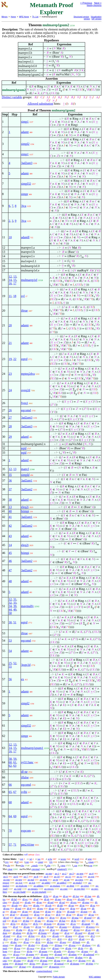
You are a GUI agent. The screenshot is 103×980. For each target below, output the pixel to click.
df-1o (30, 930)
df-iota (50, 921)
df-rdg (19, 930)
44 (10, 610)
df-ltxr (31, 936)
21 (10, 343)
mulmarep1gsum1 (32, 748)
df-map (64, 930)
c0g (49, 865)
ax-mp (49, 873)
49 (15, 610)
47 (10, 570)
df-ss (93, 905)
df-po (37, 915)
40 (10, 511)
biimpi (25, 511)
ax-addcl (46, 883)
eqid (24, 448)
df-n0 (82, 939)
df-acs (16, 954)
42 (10, 526)
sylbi (24, 792)
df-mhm (73, 954)
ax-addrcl (62, 883)
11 (10, 296)
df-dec (14, 942)
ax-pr (56, 880)
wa (39, 859)
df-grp (6, 958)
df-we (80, 915)
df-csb (48, 905)
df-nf (36, 899)
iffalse (25, 777)
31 (15, 599)
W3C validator (95, 977)
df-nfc (28, 902)
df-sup (56, 933)
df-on (14, 921)
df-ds (81, 948)
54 (10, 651)
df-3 (5, 939)
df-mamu (8, 967)
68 (10, 802)
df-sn (51, 909)
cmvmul (36, 869)
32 (10, 603)
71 (15, 845)
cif (17, 862)
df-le (44, 936)
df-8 (59, 939)
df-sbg (36, 958)
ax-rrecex (49, 889)
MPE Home (24, 17)
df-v (26, 905)
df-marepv (54, 967)
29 (10, 437)
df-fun (62, 921)
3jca (24, 206)
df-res (63, 918)
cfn (8, 865)
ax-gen (80, 873)
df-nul (18, 909)
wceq (63, 859)
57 (10, 845)
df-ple (68, 948)
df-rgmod (59, 964)
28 (10, 426)
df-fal (14, 899)
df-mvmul (37, 967)
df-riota (61, 924)
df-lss (32, 964)
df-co (29, 918)
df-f (84, 921)
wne (90, 859)
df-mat (23, 967)
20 (10, 325)
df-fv (36, 924)
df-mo (58, 899)
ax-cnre (64, 889)
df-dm (41, 918)
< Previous (86, 3)
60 (10, 762)
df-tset (56, 948)
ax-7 (26, 877)
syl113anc (27, 762)
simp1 (25, 122)
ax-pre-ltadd (19, 892)
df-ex (25, 899)
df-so (48, 915)
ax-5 (5, 877)
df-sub (56, 936)
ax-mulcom (21, 886)
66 (10, 785)
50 (10, 613)
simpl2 (25, 144)
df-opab (71, 912)
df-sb (47, 899)
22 (15, 359)
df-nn (81, 936)
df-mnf (7, 936)
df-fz (38, 942)
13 (15, 276)
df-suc (38, 921)
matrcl (25, 469)
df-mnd (58, 954)
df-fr (58, 915)
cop (27, 862)
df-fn (73, 921)
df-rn (52, 918)
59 (15, 759)
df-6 (38, 939)
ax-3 (71, 873)
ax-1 (57, 873)
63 (15, 766)
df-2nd (50, 927)
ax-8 (36, 877)
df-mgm (30, 954)
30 (10, 622)
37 (10, 489)
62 (10, 766)
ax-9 (46, 877)
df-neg (69, 936)
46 (10, 561)
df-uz (26, 942)
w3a (50, 859)
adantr (25, 132)
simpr (25, 194)
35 (10, 475)
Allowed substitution (40, 104)
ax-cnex (79, 880)
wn (22, 859)
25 (10, 663)
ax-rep (6, 880)
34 (10, 606)
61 (15, 762)
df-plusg (86, 945)
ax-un (67, 880)
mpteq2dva (28, 374)
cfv (51, 862)
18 (15, 296)
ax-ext (91, 877)
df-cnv (18, 918)
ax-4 (91, 873)
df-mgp (44, 961)
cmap (91, 862)
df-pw (40, 909)
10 (10, 237)
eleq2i (25, 507)
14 (10, 280)
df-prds (58, 951)
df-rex (73, 902)
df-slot (31, 945)
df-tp (73, 909)
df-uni (13, 912)
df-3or (76, 896)
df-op (83, 909)
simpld (25, 475)
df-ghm (79, 958)
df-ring (82, 961)
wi (31, 859)
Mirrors (5, 17)
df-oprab (86, 924)
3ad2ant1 (27, 481)
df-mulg (50, 958)
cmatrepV (62, 869)
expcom (26, 831)
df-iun (36, 912)
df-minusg (21, 958)
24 (10, 390)
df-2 (93, 936)
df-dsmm (75, 964)
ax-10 (57, 877)
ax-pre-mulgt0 (39, 892)
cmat (10, 869)
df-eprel (24, 915)
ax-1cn (19, 883)
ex (23, 679)
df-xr (19, 936)
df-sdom (17, 933)
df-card (79, 933)
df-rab (15, 905)
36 (10, 481)
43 (10, 536)
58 (10, 759)
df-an (56, 896)
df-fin (30, 933)
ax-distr (70, 886)
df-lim (26, 921)
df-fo (13, 924)
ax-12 (79, 877)
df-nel (51, 902)
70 (10, 831)
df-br (59, 912)
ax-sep (19, 880)
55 (10, 667)
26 (10, 410)
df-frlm (89, 964)
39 (15, 606)
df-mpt (84, 912)
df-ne (24, 772)
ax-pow (43, 880)
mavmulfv (27, 606)
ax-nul (31, 880)
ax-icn (32, 883)
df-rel (6, 918)
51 (15, 622)
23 (10, 374)
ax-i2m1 (85, 886)
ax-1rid (18, 889)
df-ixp (77, 930)
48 (10, 581)
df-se (69, 915)
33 (15, 603)
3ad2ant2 (27, 489)
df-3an (88, 896)
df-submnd (89, 954)
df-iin (48, 912)
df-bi (46, 896)
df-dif (60, 905)
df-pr (62, 909)
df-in (82, 905)
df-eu (69, 899)
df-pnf (91, 933)
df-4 (16, 939)
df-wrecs (90, 927)
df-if (29, 909)
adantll (25, 237)
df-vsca (30, 948)
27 (10, 418)
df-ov (73, 924)
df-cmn (17, 961)
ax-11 (68, 877)
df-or (65, 896)
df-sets (18, 945)
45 (10, 553)
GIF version (96, 19)
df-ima (75, 918)
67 (15, 792)
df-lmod (19, 964)
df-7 (49, 939)
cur (76, 865)
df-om (27, 927)
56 (10, 679)
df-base (58, 945)
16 (10, 283)
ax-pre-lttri (79, 889)
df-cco (17, 951)
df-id (12, 915)
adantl (25, 437)
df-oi (67, 933)
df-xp (91, 915)
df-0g (30, 951)
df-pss (6, 909)
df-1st (38, 927)
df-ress (72, 945)
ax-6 (16, 877)
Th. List (35, 17)
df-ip (43, 948)
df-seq (63, 942)
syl (23, 296)
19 (10, 359)
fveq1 (25, 403)
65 (10, 792)
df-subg (65, 958)
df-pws (71, 951)
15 (15, 280)
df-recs (7, 930)
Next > (98, 3)
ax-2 (64, 873)
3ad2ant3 (27, 163)
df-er (52, 930)
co (77, 862)
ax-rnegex (33, 889)
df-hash (76, 942)
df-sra (45, 964)
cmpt (40, 862)
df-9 (70, 939)
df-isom (48, 924)
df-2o (42, 930)
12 (10, 276)
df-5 (27, 939)
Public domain (59, 977)
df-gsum (43, 951)
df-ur (69, 961)
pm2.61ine (28, 845)
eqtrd (24, 359)
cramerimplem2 (44, 971)
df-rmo (86, 902)
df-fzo (50, 942)
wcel (77, 859)
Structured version (81, 17)
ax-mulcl (77, 883)
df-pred (88, 918)
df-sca (17, 948)
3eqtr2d (26, 665)
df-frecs (76, 927)
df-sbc (36, 905)
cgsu (63, 865)
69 (15, 816)
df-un (71, 905)
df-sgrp (44, 954)
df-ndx (45, 945)
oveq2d (26, 390)
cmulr (35, 865)
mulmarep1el (29, 280)
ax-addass (38, 886)
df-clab (81, 899)
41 (10, 517)
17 (15, 283)
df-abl (30, 961)
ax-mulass (55, 886)
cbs (22, 865)
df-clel (16, 902)
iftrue (24, 311)
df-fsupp (42, 933)
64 (10, 816)
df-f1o (24, 924)
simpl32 (26, 184)
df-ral (62, 902)
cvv (7, 862)
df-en (88, 930)
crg (91, 865)
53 (10, 641)
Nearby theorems (94, 5)
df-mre (85, 951)
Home (13, 17)
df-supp (63, 927)
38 (10, 500)
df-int (25, 912)
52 (15, 663)
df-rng (57, 961)
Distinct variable (12, 97)
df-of (15, 927)
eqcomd (26, 410)
